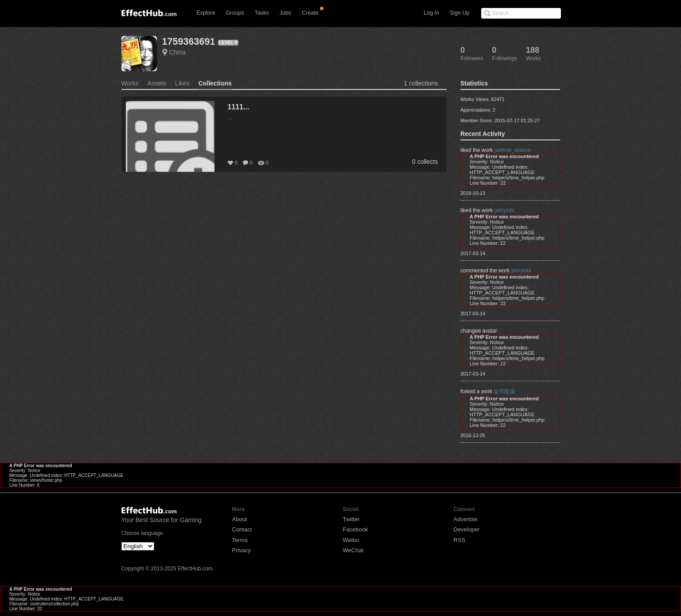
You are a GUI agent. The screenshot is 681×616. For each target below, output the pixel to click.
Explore (206, 13)
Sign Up (459, 13)
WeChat (353, 550)
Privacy (242, 550)
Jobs (285, 13)
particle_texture (513, 150)
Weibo (351, 540)
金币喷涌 (504, 391)
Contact (242, 529)
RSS (460, 540)
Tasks (262, 13)
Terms (240, 540)
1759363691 (189, 41)
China (178, 52)
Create (310, 13)
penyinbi (504, 210)
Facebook (356, 529)
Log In (431, 13)
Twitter (351, 519)
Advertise (466, 519)
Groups (235, 13)
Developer (467, 529)
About (240, 519)
